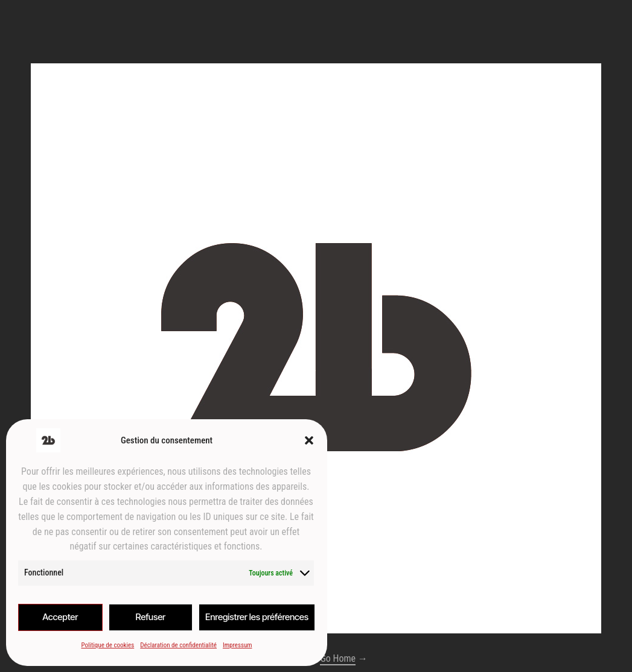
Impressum (238, 645)
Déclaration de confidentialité (178, 645)
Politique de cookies (107, 645)
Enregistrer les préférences (257, 617)
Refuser (150, 617)
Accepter (60, 617)
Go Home (338, 658)
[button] (309, 440)
